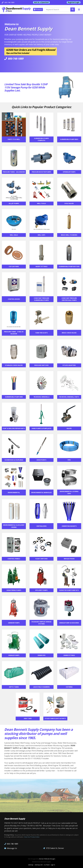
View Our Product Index (32, 837)
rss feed (47, 865)
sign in (53, 865)
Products (38, 9)
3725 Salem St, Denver (54, 848)
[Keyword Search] (58, 10)
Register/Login (74, 2)
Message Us (11, 848)
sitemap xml (39, 865)
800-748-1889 (11, 844)
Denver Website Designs (47, 859)
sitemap (31, 865)
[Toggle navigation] (79, 9)
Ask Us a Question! (41, 2)
